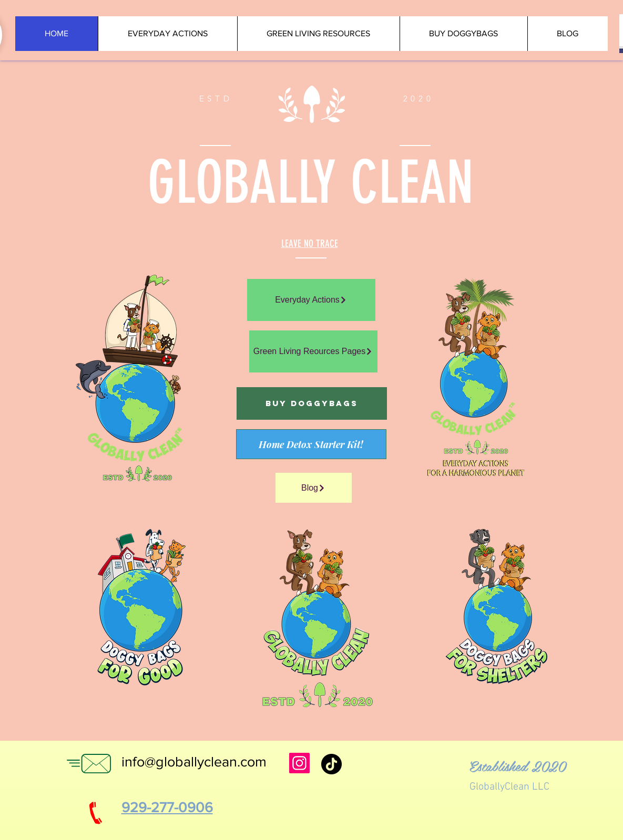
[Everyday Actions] (311, 300)
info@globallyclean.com (194, 761)
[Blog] (314, 488)
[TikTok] (331, 764)
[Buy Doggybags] (312, 403)
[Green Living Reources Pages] (313, 351)
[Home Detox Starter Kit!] (311, 444)
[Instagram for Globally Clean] (299, 763)
